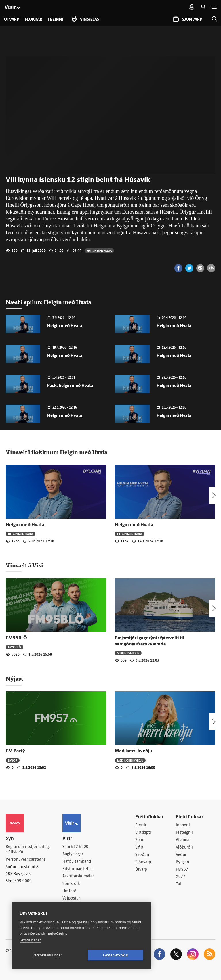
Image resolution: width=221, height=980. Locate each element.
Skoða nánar (30, 940)
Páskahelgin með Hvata (70, 386)
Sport (140, 840)
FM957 (13, 760)
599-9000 (23, 881)
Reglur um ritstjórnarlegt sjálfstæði (28, 850)
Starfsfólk (71, 884)
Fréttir (141, 825)
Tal (178, 884)
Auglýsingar (73, 854)
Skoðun (142, 855)
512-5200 (80, 847)
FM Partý (15, 751)
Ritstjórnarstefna (78, 869)
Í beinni (56, 20)
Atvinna (183, 840)
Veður (181, 855)
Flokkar (34, 20)
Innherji (183, 825)
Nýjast (14, 679)
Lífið (139, 848)
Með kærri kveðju (134, 751)
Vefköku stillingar (47, 955)
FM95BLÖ (16, 638)
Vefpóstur (71, 899)
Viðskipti (143, 833)
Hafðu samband (77, 862)
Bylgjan (182, 862)
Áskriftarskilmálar (78, 876)
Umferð (69, 891)
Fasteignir (184, 833)
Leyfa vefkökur (116, 955)
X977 (181, 877)
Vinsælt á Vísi (24, 565)
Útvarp (141, 870)
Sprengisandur (128, 653)
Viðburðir (184, 848)
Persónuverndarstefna (26, 860)
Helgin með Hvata (99, 251)
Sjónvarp (143, 862)
